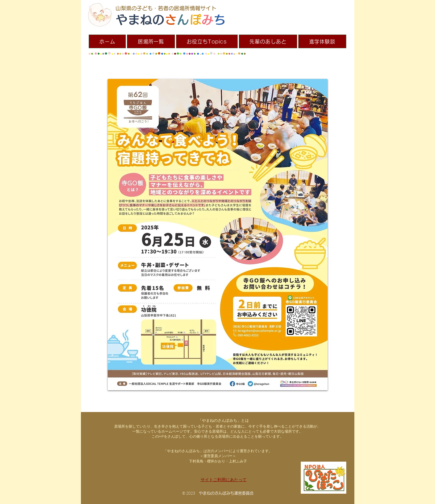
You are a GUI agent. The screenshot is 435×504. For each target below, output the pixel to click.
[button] (151, 41)
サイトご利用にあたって (224, 480)
